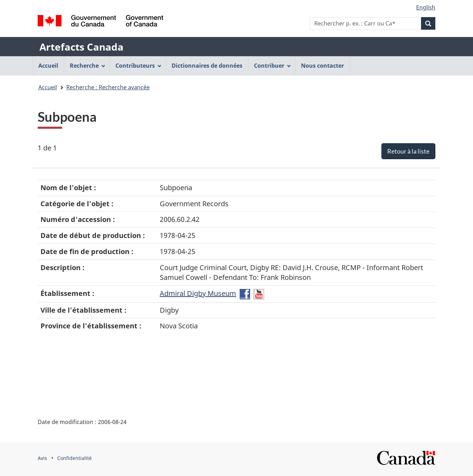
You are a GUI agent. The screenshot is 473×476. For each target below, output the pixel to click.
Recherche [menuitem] (88, 66)
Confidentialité (74, 458)
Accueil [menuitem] (48, 66)
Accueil (48, 87)
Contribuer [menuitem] (272, 66)
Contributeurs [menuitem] (138, 66)
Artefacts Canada (81, 47)
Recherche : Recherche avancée (108, 87)
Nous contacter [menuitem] (322, 66)
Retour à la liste (408, 151)
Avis (42, 458)
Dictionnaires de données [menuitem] (207, 66)
